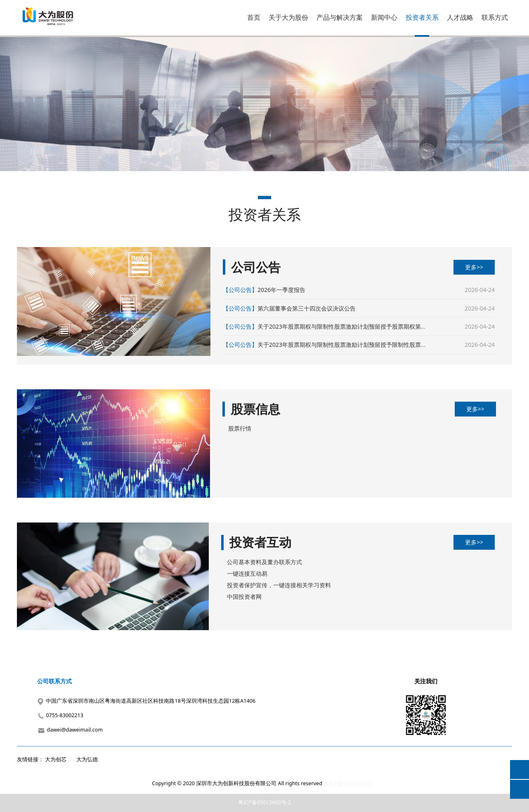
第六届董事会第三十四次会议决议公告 (307, 308)
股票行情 (240, 428)
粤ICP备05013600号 (347, 783)
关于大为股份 (288, 17)
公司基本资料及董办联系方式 (264, 562)
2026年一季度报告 (281, 290)
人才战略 (460, 17)
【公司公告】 (240, 290)
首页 (254, 17)
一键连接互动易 (247, 573)
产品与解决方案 (340, 17)
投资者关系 (422, 17)
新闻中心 (384, 17)
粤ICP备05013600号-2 (264, 802)
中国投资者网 (244, 597)
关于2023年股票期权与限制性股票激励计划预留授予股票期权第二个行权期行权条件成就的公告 (380, 326)
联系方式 (495, 17)
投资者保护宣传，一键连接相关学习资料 (279, 585)
